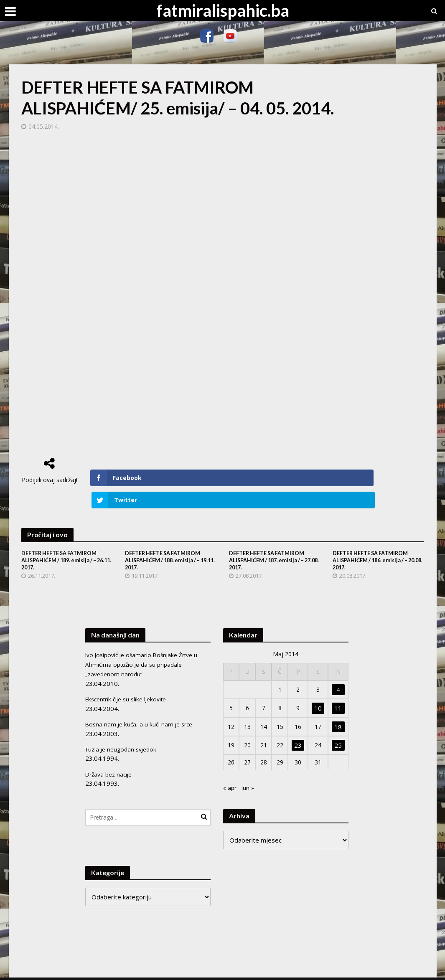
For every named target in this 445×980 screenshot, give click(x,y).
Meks (112, 970)
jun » (249, 769)
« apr (230, 769)
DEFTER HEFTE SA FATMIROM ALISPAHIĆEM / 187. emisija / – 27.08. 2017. (271, 540)
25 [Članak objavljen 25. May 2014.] (338, 725)
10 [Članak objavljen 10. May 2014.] (319, 688)
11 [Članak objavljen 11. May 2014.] (338, 688)
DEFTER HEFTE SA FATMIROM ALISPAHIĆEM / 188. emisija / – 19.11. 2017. (167, 540)
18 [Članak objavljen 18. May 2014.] (338, 707)
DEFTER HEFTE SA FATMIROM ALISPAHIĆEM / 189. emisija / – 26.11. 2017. (64, 540)
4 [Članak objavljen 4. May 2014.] (339, 670)
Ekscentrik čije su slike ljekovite (130, 678)
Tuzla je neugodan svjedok (124, 728)
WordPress (171, 970)
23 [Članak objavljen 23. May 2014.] (300, 725)
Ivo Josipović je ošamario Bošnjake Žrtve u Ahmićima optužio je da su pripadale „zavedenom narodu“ (146, 644)
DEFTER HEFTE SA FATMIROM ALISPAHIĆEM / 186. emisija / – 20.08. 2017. (375, 540)
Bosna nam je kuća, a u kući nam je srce (141, 703)
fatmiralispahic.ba (223, 10)
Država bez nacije (111, 752)
